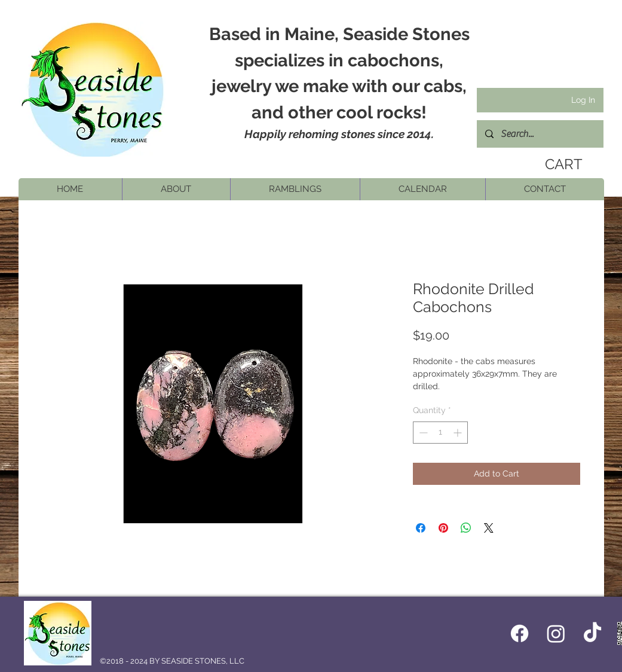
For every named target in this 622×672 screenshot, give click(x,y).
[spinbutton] (440, 433)
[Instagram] (556, 633)
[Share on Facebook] (421, 528)
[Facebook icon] (520, 633)
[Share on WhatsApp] (466, 528)
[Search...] (540, 134)
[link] (560, 164)
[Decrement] (422, 433)
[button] (176, 189)
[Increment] (459, 433)
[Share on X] (489, 528)
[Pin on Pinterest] (443, 528)
